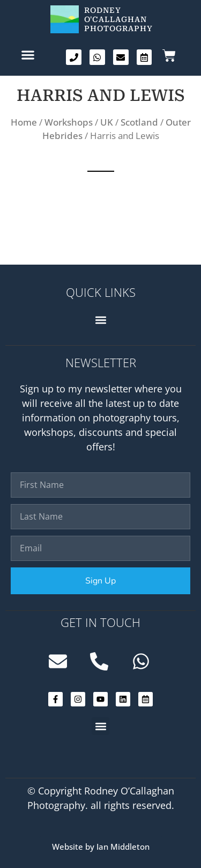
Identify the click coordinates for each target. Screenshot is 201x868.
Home (24, 122)
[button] (28, 54)
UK (107, 122)
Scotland (139, 122)
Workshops (69, 122)
